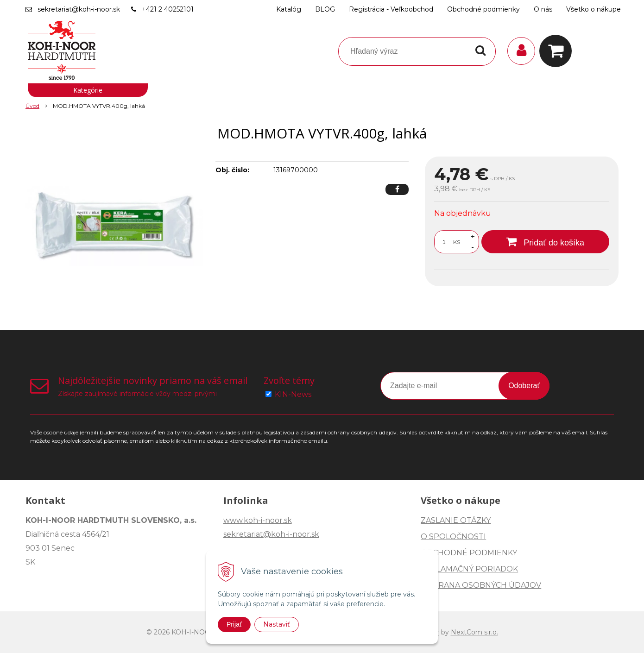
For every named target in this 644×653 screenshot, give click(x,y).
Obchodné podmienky (483, 9)
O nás (543, 9)
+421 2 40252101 (168, 9)
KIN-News (293, 394)
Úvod (32, 106)
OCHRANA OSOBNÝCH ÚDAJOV (481, 585)
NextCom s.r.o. (474, 632)
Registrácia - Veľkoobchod (391, 9)
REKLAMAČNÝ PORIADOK (469, 569)
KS (457, 242)
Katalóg (289, 9)
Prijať (234, 624)
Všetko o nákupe (593, 9)
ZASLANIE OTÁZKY (456, 520)
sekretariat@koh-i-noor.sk (79, 9)
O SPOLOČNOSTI (453, 537)
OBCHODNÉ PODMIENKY (469, 553)
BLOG (325, 9)
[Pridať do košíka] (545, 242)
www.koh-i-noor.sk (258, 520)
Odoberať (524, 386)
